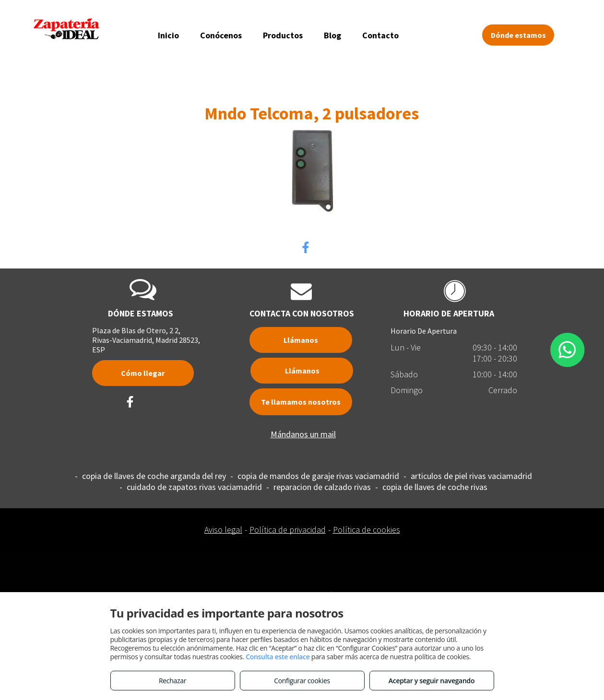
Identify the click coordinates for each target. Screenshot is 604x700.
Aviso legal (223, 530)
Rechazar (172, 681)
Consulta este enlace (278, 657)
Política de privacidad (288, 530)
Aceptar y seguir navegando (432, 681)
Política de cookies (367, 530)
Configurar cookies (302, 681)
